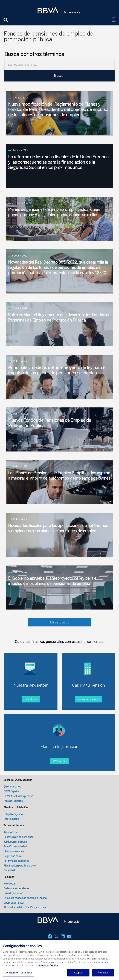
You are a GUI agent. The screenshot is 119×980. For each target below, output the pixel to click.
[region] (59, 960)
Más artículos (59, 622)
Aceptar (78, 973)
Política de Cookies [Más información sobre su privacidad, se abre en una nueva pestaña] (48, 966)
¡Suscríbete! (31, 699)
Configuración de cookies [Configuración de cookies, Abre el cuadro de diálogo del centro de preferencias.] (19, 973)
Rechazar (103, 973)
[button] (114, 20)
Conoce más (60, 761)
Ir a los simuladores (88, 699)
